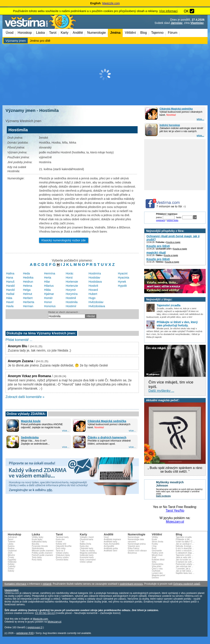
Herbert (28, 298)
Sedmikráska (30, 437)
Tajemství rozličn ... (184, 555)
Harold (10, 290)
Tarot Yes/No (175, 511)
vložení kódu (172, 220)
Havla (10, 306)
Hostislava (95, 282)
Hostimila (72, 302)
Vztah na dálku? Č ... (185, 542)
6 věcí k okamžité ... (185, 548)
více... (200, 119)
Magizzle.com (111, 3)
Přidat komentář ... (19, 340)
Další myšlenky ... (161, 391)
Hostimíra (95, 273)
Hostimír (71, 306)
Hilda (47, 290)
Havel (10, 302)
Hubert (93, 294)
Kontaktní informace (15, 584)
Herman (28, 306)
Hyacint (123, 273)
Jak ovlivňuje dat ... (184, 566)
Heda (26, 273)
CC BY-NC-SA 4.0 (45, 613)
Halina (10, 273)
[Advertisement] (105, 75)
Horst (69, 278)
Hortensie (72, 282)
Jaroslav (177, 23)
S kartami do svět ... (185, 562)
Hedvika (28, 278)
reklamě (47, 584)
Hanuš (10, 282)
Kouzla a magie (173, 242)
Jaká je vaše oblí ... (185, 557)
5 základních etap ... (185, 553)
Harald (10, 286)
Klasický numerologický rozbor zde (64, 240)
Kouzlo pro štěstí (158, 246)
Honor (48, 302)
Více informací (168, 11)
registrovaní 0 (35, 627)
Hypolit (122, 286)
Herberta (29, 302)
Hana (10, 278)
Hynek (122, 282)
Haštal (10, 294)
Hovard (93, 290)
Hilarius (49, 286)
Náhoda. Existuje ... (185, 546)
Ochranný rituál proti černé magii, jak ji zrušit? (173, 238)
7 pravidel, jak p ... (184, 569)
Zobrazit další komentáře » (25, 397)
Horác (69, 273)
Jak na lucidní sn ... (185, 560)
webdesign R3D (25, 633)
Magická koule (31, 421)
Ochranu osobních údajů (187, 584)
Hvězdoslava (97, 306)
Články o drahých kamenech (107, 437)
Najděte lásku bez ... (185, 573)
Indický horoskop (170, 125)
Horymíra (72, 294)
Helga (27, 290)
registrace (161, 220)
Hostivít (93, 286)
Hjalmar (49, 294)
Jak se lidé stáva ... (184, 571)
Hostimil (71, 298)
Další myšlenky (163, 496)
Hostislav (94, 278)
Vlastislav (197, 23)
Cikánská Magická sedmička (176, 109)
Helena (27, 286)
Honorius (50, 306)
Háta (9, 298)
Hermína (50, 273)
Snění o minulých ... (185, 551)
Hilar (47, 282)
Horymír (71, 290)
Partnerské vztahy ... (185, 564)
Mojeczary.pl (175, 522)
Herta (48, 278)
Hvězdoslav (96, 302)
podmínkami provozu (131, 584)
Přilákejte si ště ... (184, 539)
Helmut (27, 294)
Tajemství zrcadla (184, 537)
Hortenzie (72, 286)
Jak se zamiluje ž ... (185, 544)
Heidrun (28, 282)
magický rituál (156, 253)
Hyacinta (123, 278)
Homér (48, 298)
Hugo (92, 298)
